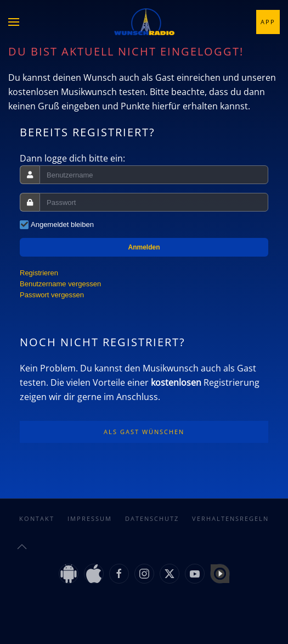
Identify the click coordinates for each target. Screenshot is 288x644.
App (268, 22)
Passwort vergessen (52, 295)
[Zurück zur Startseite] (144, 22)
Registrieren (39, 273)
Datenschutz (152, 518)
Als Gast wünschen (144, 432)
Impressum (90, 518)
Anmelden (144, 247)
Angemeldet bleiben (62, 224)
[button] (14, 22)
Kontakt (37, 518)
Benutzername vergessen (60, 284)
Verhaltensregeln (230, 518)
